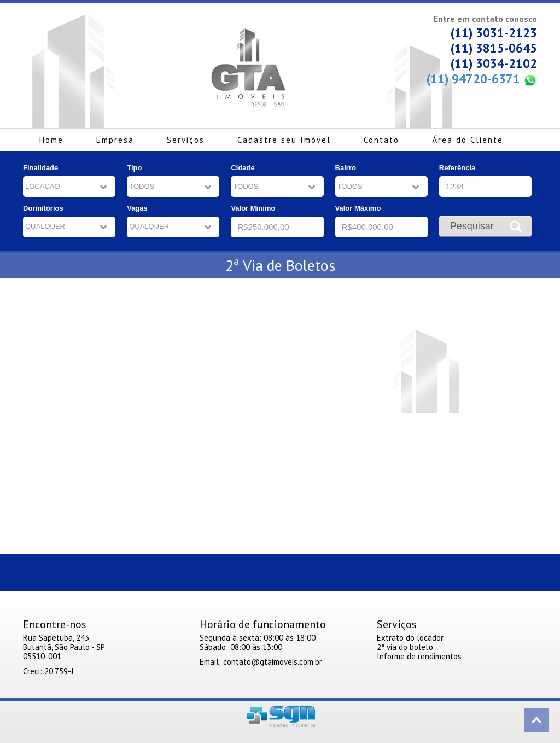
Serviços (186, 140)
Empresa (115, 140)
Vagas (137, 208)
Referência (457, 168)
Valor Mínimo (253, 208)
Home (51, 140)
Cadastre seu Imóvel (284, 140)
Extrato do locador (410, 638)
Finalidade (40, 168)
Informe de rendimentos (419, 656)
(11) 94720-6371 (482, 79)
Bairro (346, 168)
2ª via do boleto (405, 647)
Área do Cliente (468, 140)
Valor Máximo (358, 208)
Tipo (134, 168)
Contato (381, 140)
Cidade (243, 168)
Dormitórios (43, 208)
